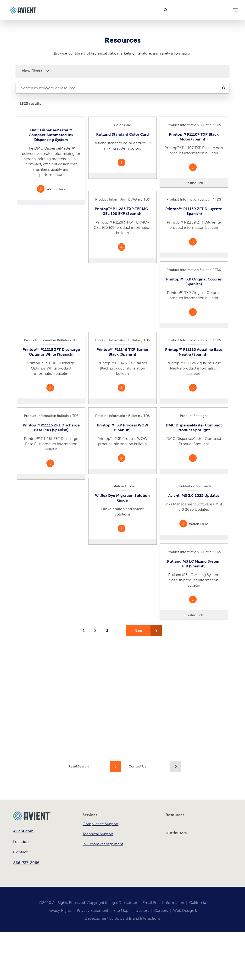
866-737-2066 (26, 863)
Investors (141, 910)
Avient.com (23, 831)
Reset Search (79, 766)
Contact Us (137, 766)
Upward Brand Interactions (137, 918)
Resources (175, 815)
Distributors (176, 833)
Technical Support (98, 834)
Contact (20, 852)
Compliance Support (100, 824)
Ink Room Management (103, 844)
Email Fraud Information (163, 903)
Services (90, 815)
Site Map (121, 910)
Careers (161, 910)
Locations (22, 842)
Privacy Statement (92, 910)
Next (138, 631)
